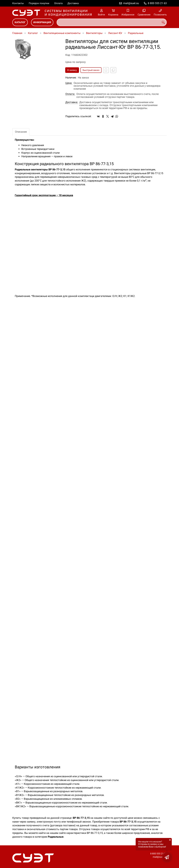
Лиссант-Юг (115, 33)
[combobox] (112, 22)
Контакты (18, 3)
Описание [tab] (21, 132)
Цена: (69, 83)
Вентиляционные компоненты (62, 33)
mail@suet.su (131, 3)
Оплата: (70, 94)
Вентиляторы (94, 33)
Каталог (20, 22)
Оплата (58, 3)
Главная (17, 33)
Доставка (73, 3)
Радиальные (136, 33)
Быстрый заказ (91, 70)
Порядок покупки (39, 3)
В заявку (72, 70)
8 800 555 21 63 (157, 3)
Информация (42, 22)
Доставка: (72, 102)
